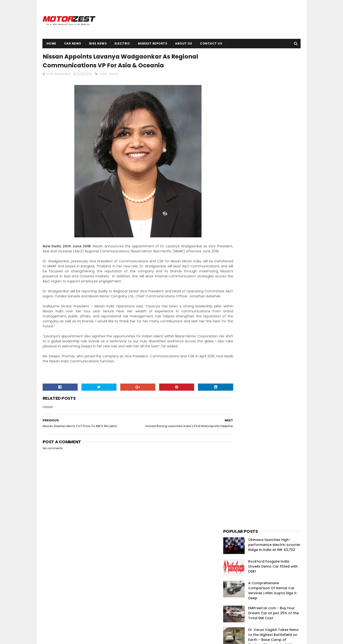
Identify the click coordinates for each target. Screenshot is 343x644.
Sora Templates (69, 638)
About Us (184, 43)
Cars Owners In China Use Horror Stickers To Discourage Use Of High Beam (272, 616)
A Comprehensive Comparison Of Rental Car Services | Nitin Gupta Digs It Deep (272, 115)
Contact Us (211, 43)
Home (51, 43)
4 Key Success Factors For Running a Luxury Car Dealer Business (272, 184)
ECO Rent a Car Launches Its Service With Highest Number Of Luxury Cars (273, 206)
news (103, 75)
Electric (122, 43)
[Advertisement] (259, 291)
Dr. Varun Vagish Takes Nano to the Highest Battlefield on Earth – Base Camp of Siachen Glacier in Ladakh (273, 162)
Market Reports (153, 43)
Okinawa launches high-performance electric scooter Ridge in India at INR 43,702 (274, 69)
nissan (114, 75)
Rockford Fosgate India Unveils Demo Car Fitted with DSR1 (273, 91)
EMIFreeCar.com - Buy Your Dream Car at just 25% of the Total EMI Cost (273, 138)
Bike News (98, 43)
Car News (73, 43)
